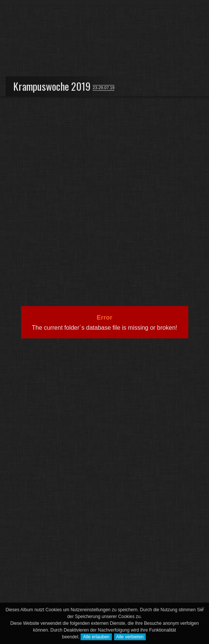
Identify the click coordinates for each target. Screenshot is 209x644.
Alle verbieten (130, 637)
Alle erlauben (96, 637)
